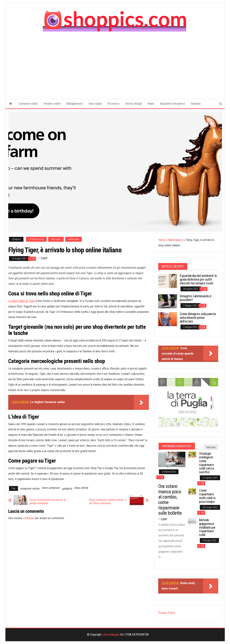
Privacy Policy (167, 613)
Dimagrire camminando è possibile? (196, 298)
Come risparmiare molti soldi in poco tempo (207, 496)
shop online (81, 488)
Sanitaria (196, 104)
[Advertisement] (115, 63)
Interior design (133, 104)
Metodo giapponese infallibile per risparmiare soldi (207, 527)
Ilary (44, 258)
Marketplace (73, 239)
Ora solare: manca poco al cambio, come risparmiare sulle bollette (170, 500)
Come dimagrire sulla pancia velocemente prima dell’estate (198, 318)
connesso (29, 518)
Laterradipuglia (111, 635)
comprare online (30, 489)
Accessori (114, 104)
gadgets (67, 489)
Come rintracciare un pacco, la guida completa (48, 502)
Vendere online (52, 104)
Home (162, 240)
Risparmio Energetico (172, 104)
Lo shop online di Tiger (22, 301)
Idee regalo (95, 104)
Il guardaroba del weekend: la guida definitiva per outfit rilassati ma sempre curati (198, 279)
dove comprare (51, 488)
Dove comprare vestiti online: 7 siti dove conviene (108, 502)
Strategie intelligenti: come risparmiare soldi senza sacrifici (206, 463)
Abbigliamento (75, 104)
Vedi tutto (211, 447)
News (151, 104)
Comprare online (28, 104)
